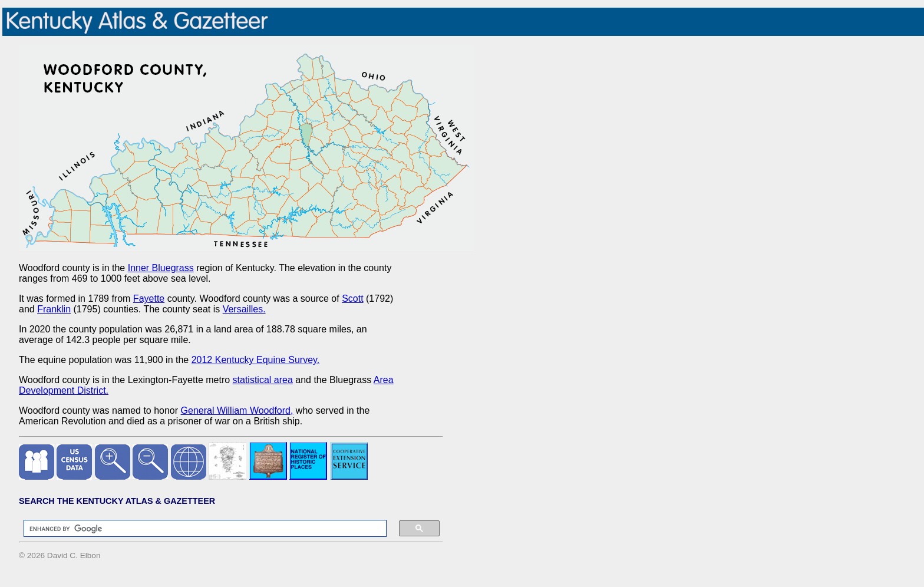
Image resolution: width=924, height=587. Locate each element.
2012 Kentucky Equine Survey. (256, 360)
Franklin (54, 309)
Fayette (149, 299)
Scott (352, 299)
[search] (199, 529)
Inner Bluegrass (161, 268)
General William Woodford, (237, 410)
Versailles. (244, 309)
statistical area (263, 380)
